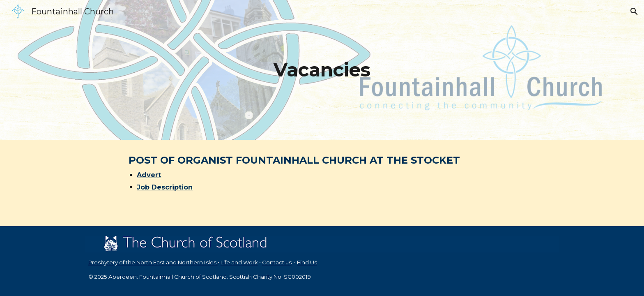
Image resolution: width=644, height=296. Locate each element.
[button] (634, 12)
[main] (322, 70)
